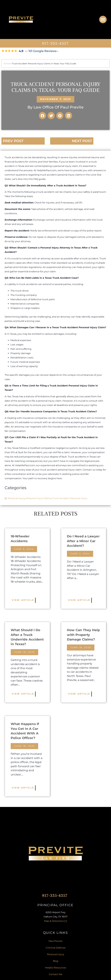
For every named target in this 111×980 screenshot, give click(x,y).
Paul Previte (55, 941)
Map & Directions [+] (56, 921)
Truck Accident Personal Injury (70, 498)
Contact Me (56, 974)
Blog (56, 961)
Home (7, 64)
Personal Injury (16, 498)
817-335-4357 (55, 43)
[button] (103, 20)
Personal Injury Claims (38, 498)
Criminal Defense (56, 948)
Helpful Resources (55, 968)
